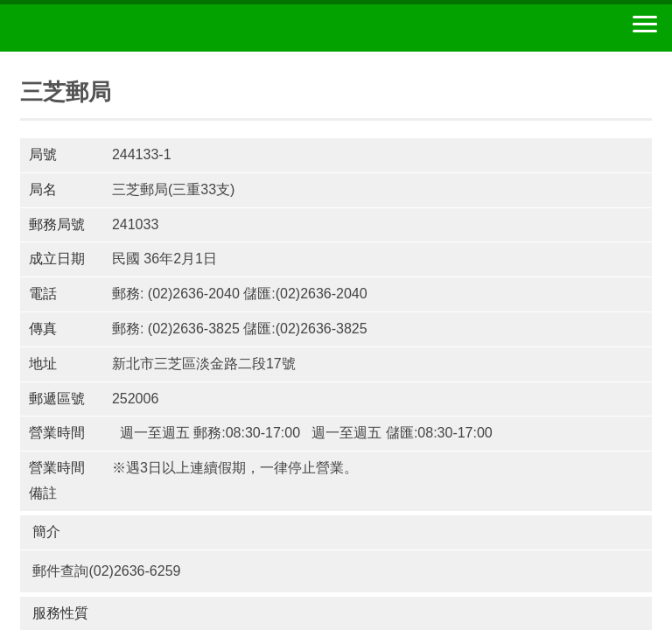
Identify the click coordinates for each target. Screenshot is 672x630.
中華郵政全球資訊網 (109, 28)
